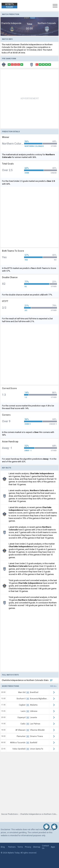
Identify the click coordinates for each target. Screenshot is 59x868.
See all (53, 686)
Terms (20, 847)
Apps (53, 847)
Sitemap (37, 847)
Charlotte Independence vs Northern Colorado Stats (27, 680)
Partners (12, 847)
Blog (3, 847)
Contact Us (45, 847)
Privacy (28, 847)
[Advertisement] (29, 99)
